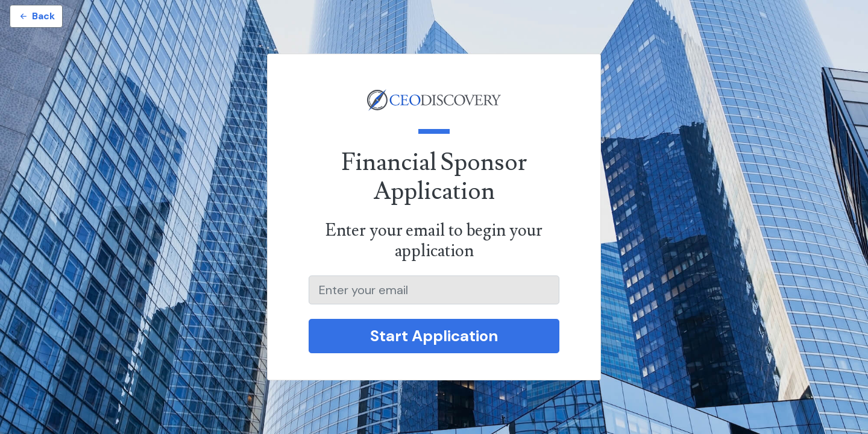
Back (36, 16)
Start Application (434, 336)
